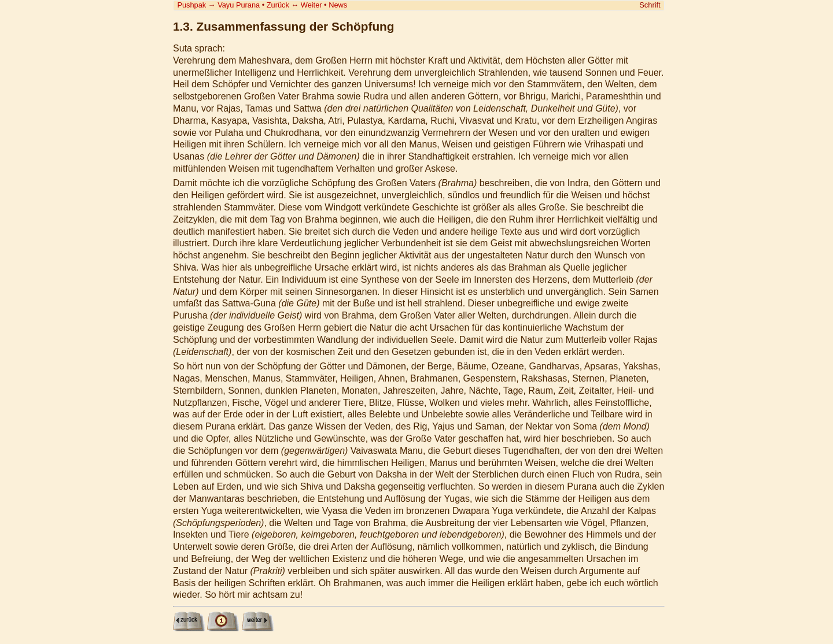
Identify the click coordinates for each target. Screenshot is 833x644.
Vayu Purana (239, 5)
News (338, 5)
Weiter (312, 5)
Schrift (650, 5)
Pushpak (191, 5)
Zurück (278, 5)
